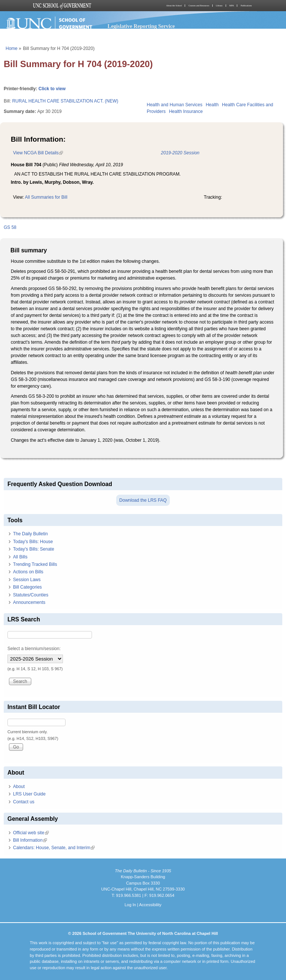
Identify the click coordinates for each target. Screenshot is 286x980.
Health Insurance (186, 111)
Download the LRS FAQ (143, 500)
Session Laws (27, 580)
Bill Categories (27, 587)
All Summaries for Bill (46, 197)
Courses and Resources (199, 6)
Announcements (29, 602)
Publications (246, 6)
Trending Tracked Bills (35, 564)
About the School (174, 6)
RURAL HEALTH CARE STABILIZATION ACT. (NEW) (65, 101)
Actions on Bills (28, 572)
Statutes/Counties (31, 595)
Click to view (52, 89)
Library (219, 6)
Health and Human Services (174, 105)
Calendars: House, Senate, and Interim (54, 848)
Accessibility (150, 905)
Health (212, 105)
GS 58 (10, 227)
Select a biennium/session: (34, 649)
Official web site (31, 833)
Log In (130, 905)
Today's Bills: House (33, 542)
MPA (232, 6)
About (19, 787)
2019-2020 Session (180, 153)
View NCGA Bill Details (38, 153)
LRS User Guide (29, 794)
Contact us (24, 802)
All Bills (20, 557)
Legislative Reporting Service (141, 26)
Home (12, 48)
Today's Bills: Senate (34, 549)
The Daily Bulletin (30, 534)
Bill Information (30, 840)
